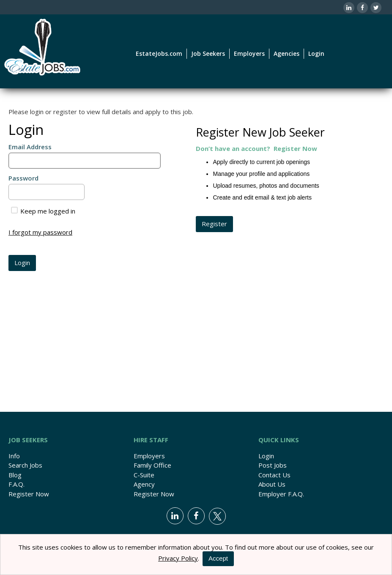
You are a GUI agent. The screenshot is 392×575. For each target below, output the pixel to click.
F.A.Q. (16, 484)
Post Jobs (273, 465)
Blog (15, 475)
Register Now (29, 494)
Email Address (30, 147)
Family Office (152, 465)
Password (23, 178)
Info (14, 456)
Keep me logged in (43, 211)
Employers (149, 456)
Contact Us (274, 475)
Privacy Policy (178, 558)
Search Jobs (25, 465)
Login (316, 53)
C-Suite (144, 475)
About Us (272, 484)
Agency (144, 484)
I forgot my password (40, 232)
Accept (218, 558)
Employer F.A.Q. (281, 494)
